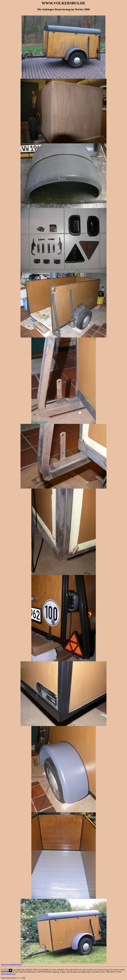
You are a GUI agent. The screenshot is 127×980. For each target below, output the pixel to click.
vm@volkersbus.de (8, 974)
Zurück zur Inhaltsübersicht (11, 964)
